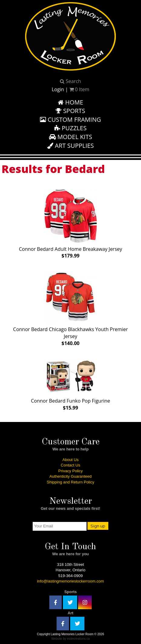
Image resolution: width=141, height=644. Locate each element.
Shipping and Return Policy (71, 482)
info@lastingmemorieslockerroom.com (70, 581)
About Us (70, 460)
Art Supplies (70, 146)
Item (79, 89)
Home (70, 102)
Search (70, 81)
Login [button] (58, 89)
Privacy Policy (71, 471)
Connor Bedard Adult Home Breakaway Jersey (70, 223)
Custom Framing (70, 120)
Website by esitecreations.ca (70, 639)
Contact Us (70, 465)
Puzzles (70, 128)
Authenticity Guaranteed (70, 476)
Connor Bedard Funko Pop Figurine (70, 383)
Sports (70, 111)
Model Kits (71, 137)
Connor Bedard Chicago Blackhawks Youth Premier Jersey (70, 307)
